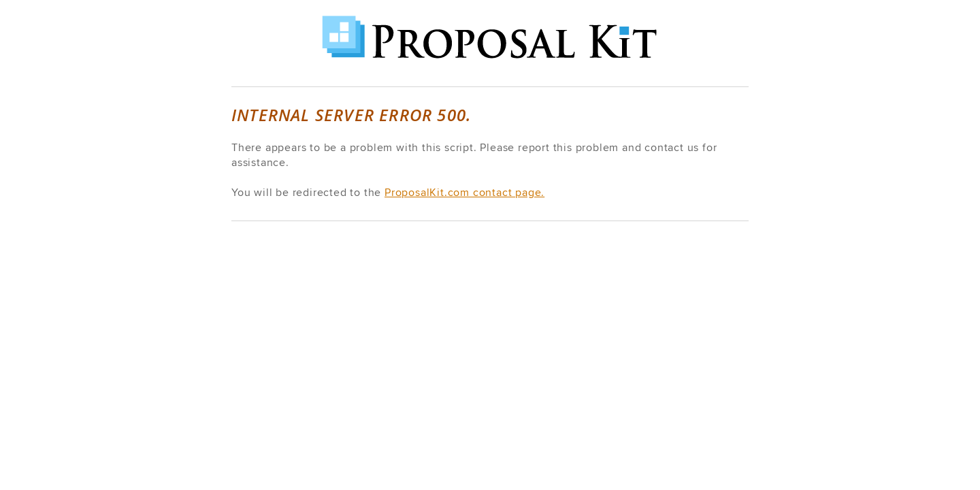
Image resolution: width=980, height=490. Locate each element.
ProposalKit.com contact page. (464, 192)
